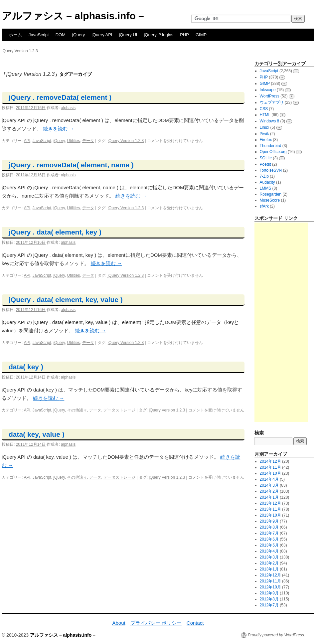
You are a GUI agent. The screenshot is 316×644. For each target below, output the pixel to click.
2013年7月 (269, 533)
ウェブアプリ (272, 102)
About (119, 623)
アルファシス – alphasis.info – (73, 16)
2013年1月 (269, 569)
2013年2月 (269, 563)
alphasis (68, 108)
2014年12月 (270, 461)
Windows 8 (270, 121)
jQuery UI (128, 35)
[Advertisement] (281, 322)
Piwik (264, 134)
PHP (184, 35)
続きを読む (59, 129)
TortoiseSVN (271, 170)
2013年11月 (270, 509)
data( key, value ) (37, 434)
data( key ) (26, 367)
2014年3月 (269, 485)
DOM (61, 35)
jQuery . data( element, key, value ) (66, 300)
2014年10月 (270, 473)
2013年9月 (269, 521)
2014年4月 (269, 479)
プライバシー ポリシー (156, 623)
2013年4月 (269, 551)
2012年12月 (270, 575)
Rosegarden (271, 194)
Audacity (267, 182)
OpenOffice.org (273, 152)
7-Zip (264, 176)
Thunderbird (271, 146)
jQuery (79, 35)
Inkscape (268, 90)
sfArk (264, 206)
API (27, 141)
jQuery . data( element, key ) (55, 232)
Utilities (74, 141)
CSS (264, 109)
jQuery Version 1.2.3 (126, 141)
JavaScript (39, 35)
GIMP (201, 35)
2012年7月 (269, 605)
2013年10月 (270, 515)
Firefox (266, 140)
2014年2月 (269, 491)
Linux (265, 127)
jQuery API (102, 35)
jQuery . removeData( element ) (60, 97)
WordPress (270, 96)
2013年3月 (269, 557)
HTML (265, 115)
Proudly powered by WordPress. (276, 635)
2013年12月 (270, 503)
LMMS (266, 188)
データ (88, 141)
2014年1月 (269, 497)
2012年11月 (270, 581)
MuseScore (270, 200)
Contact (195, 623)
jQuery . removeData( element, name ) (71, 165)
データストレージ (119, 410)
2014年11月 (270, 467)
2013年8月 (269, 527)
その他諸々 (77, 410)
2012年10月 (270, 587)
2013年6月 (269, 539)
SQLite (266, 158)
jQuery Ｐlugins (158, 35)
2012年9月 (269, 593)
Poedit (265, 164)
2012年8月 (269, 599)
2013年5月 (269, 545)
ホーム (15, 35)
